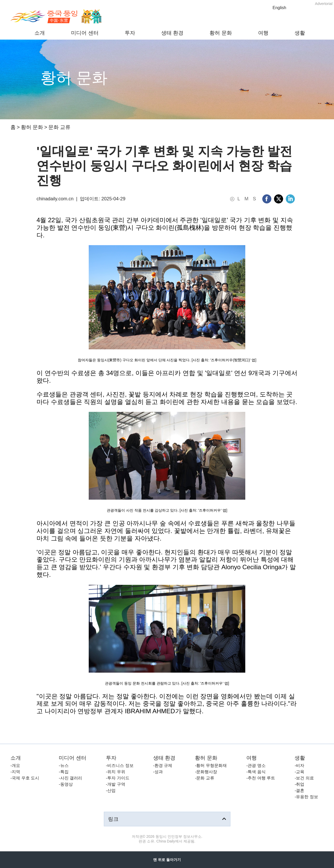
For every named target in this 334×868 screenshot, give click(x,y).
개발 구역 (116, 784)
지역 (16, 772)
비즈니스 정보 (120, 765)
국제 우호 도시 (25, 778)
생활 (300, 33)
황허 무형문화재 (211, 765)
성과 (159, 772)
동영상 (67, 784)
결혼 (300, 790)
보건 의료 (305, 778)
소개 (40, 33)
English (279, 8)
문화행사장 (207, 772)
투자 (130, 33)
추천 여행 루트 (261, 778)
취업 (300, 784)
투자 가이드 (118, 778)
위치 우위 (116, 772)
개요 (16, 765)
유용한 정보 (307, 797)
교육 (300, 772)
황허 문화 (221, 33)
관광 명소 (257, 765)
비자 (300, 765)
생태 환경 (172, 33)
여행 (263, 33)
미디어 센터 (85, 33)
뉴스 (64, 765)
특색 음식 (257, 772)
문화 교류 (59, 127)
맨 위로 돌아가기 (167, 860)
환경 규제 (163, 765)
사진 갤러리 (71, 778)
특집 (64, 772)
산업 (111, 790)
